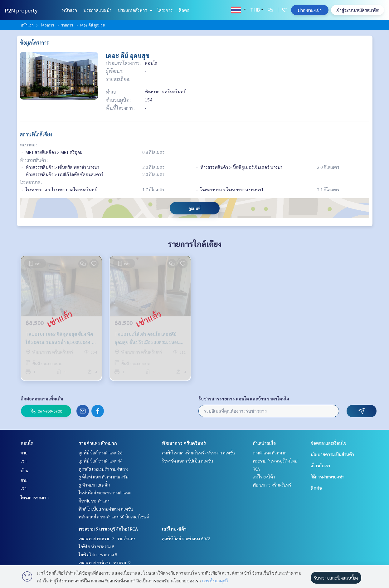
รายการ (67, 25)
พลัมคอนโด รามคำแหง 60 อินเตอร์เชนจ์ (114, 517)
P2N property (21, 10)
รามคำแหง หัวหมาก (98, 443)
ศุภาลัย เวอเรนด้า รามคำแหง (103, 469)
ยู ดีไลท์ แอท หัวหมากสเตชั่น (104, 477)
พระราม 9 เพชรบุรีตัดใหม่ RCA (108, 529)
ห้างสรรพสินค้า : (34, 160)
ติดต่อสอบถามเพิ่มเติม (42, 399)
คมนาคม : (29, 145)
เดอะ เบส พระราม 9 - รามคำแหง (107, 538)
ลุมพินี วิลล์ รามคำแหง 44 (101, 461)
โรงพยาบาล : (31, 182)
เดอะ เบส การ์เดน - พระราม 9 (105, 562)
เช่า (24, 461)
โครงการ (165, 10)
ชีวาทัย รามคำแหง (94, 501)
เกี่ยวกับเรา (320, 465)
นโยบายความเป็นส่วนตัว (332, 454)
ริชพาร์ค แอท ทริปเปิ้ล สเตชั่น (187, 461)
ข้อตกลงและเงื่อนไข (328, 443)
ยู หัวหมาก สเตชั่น (94, 485)
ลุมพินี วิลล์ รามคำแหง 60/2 (186, 538)
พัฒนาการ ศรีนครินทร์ (184, 443)
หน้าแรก (69, 10)
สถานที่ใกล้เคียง (36, 134)
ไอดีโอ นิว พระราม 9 (96, 546)
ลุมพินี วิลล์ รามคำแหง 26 (101, 453)
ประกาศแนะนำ (97, 10)
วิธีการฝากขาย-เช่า (328, 477)
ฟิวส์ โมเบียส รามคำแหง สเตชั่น (106, 509)
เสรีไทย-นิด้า (174, 529)
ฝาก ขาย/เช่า (310, 10)
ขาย (24, 453)
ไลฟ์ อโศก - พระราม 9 (98, 554)
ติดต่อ (184, 10)
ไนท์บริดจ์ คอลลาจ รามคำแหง (105, 492)
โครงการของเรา (35, 497)
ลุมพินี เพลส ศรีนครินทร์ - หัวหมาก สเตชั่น (199, 453)
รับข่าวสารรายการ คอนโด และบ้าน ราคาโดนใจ (244, 399)
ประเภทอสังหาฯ (134, 10)
